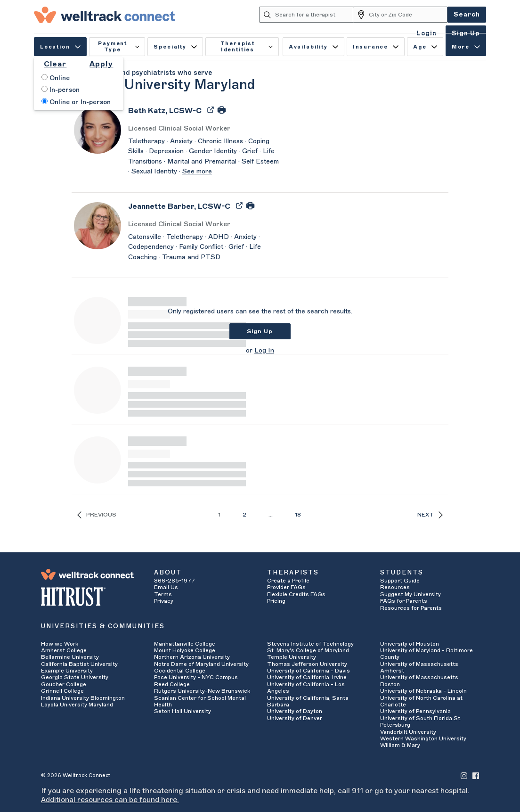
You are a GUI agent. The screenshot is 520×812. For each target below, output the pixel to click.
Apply (101, 64)
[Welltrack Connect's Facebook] (476, 775)
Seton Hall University (183, 711)
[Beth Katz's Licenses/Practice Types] (203, 129)
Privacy (164, 601)
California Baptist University (79, 664)
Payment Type (118, 47)
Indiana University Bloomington (83, 698)
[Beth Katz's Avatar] (97, 130)
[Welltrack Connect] (105, 15)
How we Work (60, 644)
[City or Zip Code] (408, 15)
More (466, 47)
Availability (313, 47)
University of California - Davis (309, 671)
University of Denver (295, 718)
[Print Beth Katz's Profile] (222, 109)
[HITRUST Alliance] (90, 597)
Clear (55, 64)
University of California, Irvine (307, 677)
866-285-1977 (175, 581)
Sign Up (260, 331)
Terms (163, 594)
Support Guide (400, 581)
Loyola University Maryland (77, 705)
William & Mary (400, 745)
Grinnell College (62, 691)
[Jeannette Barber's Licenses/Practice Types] (203, 225)
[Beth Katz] (165, 114)
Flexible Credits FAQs (296, 594)
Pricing (276, 601)
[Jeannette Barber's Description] (203, 248)
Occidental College (180, 671)
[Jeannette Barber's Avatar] (97, 225)
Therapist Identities (247, 47)
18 (298, 515)
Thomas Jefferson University (307, 664)
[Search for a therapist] (314, 15)
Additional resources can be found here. (110, 800)
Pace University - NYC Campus (196, 677)
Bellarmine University (70, 657)
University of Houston (410, 644)
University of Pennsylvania (415, 711)
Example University (67, 671)
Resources (395, 587)
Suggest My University (410, 594)
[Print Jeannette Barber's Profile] (250, 205)
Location (60, 47)
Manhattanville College (185, 644)
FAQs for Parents (404, 601)
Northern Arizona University (192, 657)
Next (430, 515)
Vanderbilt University (408, 732)
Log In (264, 351)
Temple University (292, 657)
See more (197, 172)
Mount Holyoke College (185, 650)
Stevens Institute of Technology (310, 644)
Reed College (172, 684)
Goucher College (64, 684)
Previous (97, 515)
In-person (61, 90)
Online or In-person (76, 102)
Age (425, 47)
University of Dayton (295, 711)
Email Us (166, 587)
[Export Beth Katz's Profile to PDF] (211, 109)
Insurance (376, 47)
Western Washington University (423, 738)
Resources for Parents (411, 608)
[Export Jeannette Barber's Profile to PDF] (240, 205)
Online (56, 78)
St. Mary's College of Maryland (308, 650)
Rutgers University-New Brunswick (202, 691)
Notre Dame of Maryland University (201, 664)
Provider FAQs (286, 587)
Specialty (175, 47)
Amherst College (64, 650)
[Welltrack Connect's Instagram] (464, 775)
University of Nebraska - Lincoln (423, 691)
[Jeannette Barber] (179, 209)
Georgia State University (75, 677)
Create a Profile (288, 581)
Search (467, 14)
